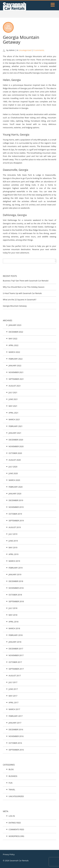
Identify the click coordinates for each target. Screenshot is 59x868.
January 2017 (15, 723)
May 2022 (13, 339)
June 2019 (13, 541)
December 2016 (16, 729)
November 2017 (16, 655)
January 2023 (15, 325)
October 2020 (15, 453)
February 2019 (16, 568)
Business (13, 776)
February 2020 (16, 487)
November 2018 (16, 588)
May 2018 (13, 615)
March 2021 (14, 419)
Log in (12, 816)
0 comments (39, 50)
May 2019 (13, 548)
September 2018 (16, 601)
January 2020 (15, 494)
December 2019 (16, 500)
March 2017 (14, 709)
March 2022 (14, 352)
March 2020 (14, 480)
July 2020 (13, 467)
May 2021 (13, 406)
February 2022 (16, 359)
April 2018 (14, 622)
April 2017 (14, 703)
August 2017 (15, 676)
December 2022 (16, 332)
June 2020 (13, 473)
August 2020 (15, 460)
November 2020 (16, 446)
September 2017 (16, 669)
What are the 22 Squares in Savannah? (20, 300)
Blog (11, 769)
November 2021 (16, 372)
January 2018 (15, 642)
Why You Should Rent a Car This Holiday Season (24, 287)
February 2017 (16, 716)
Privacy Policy (9, 854)
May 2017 (13, 696)
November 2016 (16, 736)
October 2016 (15, 743)
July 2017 (13, 682)
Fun (11, 783)
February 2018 (16, 635)
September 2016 (16, 750)
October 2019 (15, 514)
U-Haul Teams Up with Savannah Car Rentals (22, 293)
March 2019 (14, 561)
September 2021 (16, 379)
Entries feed (15, 823)
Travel (12, 790)
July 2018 (13, 608)
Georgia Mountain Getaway (21, 40)
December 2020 (16, 440)
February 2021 (16, 426)
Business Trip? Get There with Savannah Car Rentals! (26, 281)
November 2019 (16, 507)
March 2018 (14, 628)
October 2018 (15, 595)
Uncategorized (25, 50)
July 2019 (13, 534)
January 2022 (15, 366)
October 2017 (15, 662)
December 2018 (16, 581)
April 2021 (14, 413)
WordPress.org (16, 836)
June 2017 (13, 689)
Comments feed (16, 829)
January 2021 (15, 433)
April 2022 (14, 345)
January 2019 (15, 574)
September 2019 (16, 521)
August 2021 (15, 386)
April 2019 (14, 554)
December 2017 (16, 649)
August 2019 (15, 527)
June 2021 (13, 399)
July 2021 (13, 392)
